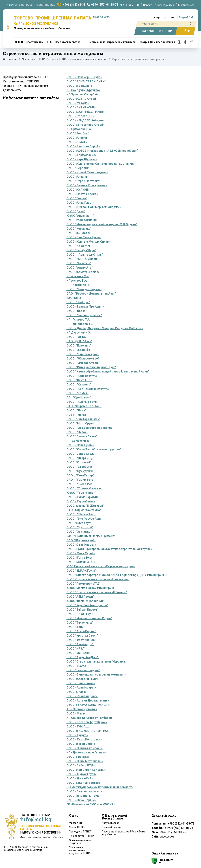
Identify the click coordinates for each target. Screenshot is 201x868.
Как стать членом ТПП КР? (21, 81)
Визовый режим (111, 827)
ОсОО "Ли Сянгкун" (80, 614)
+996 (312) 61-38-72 (76, 5)
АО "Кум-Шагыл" (79, 397)
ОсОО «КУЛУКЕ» (78, 190)
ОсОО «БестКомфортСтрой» (87, 722)
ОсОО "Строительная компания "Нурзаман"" (98, 662)
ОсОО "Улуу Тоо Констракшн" (87, 605)
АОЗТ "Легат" (77, 415)
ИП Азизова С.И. (78, 276)
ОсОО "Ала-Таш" (79, 263)
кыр (157, 17)
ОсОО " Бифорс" (78, 302)
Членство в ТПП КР (33, 59)
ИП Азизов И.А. (77, 281)
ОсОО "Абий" (75, 627)
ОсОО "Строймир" (80, 467)
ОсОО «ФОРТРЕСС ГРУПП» (85, 112)
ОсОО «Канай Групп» (81, 683)
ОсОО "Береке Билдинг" (83, 670)
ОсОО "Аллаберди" (80, 644)
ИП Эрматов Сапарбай (82, 94)
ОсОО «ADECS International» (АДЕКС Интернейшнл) (102, 151)
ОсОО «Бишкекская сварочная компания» (96, 675)
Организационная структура (80, 842)
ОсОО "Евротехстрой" (83, 354)
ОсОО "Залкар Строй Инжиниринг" (91, 588)
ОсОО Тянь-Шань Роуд (83, 796)
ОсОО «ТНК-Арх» (78, 726)
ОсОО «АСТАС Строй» (82, 99)
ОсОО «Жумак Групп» (81, 774)
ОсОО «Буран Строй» (81, 744)
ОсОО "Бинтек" (77, 198)
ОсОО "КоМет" (77, 393)
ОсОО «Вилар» (76, 692)
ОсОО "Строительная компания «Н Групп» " (97, 592)
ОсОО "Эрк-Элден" (80, 532)
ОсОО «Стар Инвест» (81, 545)
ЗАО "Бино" (74, 298)
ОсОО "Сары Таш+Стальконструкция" (94, 449)
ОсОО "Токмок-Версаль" (85, 488)
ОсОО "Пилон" (77, 432)
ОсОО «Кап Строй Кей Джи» (86, 770)
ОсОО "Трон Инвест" (81, 493)
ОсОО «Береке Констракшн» (87, 185)
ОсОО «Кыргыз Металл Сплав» (88, 242)
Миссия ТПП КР (78, 823)
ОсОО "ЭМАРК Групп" (82, 571)
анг (173, 17)
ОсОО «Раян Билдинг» (82, 696)
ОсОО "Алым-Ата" (80, 268)
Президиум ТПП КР (80, 832)
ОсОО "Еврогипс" (79, 346)
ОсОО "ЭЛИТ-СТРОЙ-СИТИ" (86, 81)
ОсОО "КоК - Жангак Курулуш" (88, 389)
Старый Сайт (187, 17)
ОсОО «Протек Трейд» (82, 194)
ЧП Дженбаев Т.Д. (80, 324)
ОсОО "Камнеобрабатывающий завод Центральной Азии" (108, 371)
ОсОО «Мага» (76, 714)
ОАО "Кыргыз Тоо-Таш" (84, 406)
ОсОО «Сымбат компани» (85, 748)
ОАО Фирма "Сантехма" (84, 510)
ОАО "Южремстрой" (81, 540)
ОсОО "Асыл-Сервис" (81, 631)
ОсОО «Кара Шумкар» (82, 159)
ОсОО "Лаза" (76, 410)
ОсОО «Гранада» (78, 757)
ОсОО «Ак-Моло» (79, 233)
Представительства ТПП (71, 42)
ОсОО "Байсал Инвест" (82, 610)
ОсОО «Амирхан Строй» (83, 146)
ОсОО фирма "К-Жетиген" (85, 506)
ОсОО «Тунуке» (77, 735)
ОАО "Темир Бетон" (81, 480)
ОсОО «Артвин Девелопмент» (88, 701)
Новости (148, 5)
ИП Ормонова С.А (79, 129)
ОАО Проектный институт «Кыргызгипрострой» (101, 566)
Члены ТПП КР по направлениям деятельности (79, 59)
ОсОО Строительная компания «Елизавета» (98, 579)
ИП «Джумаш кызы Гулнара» (87, 752)
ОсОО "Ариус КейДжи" (83, 657)
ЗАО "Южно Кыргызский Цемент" (91, 536)
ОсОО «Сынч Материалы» (85, 761)
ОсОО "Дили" (76, 211)
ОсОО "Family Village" (81, 250)
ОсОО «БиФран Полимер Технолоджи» (94, 207)
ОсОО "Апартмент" (80, 216)
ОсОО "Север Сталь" (81, 454)
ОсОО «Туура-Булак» (81, 501)
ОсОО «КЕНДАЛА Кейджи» (85, 120)
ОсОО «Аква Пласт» (80, 203)
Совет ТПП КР (77, 827)
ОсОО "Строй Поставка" (83, 181)
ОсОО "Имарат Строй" (83, 363)
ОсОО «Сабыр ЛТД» (81, 765)
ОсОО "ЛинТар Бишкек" (83, 419)
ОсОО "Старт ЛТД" (80, 458)
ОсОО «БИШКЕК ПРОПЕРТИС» (87, 731)
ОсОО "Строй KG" (79, 462)
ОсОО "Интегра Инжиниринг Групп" (91, 367)
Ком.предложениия (163, 42)
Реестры (143, 42)
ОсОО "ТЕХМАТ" (78, 666)
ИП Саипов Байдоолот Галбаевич (90, 718)
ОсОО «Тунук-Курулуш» (83, 497)
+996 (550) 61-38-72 (105, 5)
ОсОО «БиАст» (77, 142)
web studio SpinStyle (32, 850)
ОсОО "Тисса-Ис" (79, 484)
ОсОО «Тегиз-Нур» (80, 558)
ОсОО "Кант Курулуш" (82, 376)
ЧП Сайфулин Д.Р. (79, 441)
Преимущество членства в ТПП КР (27, 77)
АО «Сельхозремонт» (82, 709)
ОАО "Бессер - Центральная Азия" (91, 294)
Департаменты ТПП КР (39, 42)
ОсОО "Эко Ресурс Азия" (85, 519)
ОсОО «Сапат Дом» (80, 445)
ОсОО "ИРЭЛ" (76, 649)
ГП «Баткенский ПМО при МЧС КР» (91, 804)
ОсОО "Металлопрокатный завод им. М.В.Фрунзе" (102, 224)
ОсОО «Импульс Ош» (81, 562)
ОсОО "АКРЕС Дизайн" (83, 259)
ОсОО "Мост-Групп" (81, 423)
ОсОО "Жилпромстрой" (84, 359)
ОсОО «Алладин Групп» (83, 679)
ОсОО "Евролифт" (79, 350)
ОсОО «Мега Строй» (81, 553)
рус (165, 17)
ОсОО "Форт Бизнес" (81, 640)
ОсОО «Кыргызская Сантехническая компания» (100, 164)
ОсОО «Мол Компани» (82, 220)
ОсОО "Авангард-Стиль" (85, 255)
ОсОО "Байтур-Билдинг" (84, 289)
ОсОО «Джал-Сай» (80, 778)
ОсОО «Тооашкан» (80, 86)
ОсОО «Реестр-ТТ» (80, 116)
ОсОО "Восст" (77, 311)
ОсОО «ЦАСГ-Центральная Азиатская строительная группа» (109, 549)
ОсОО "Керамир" (79, 384)
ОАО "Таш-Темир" (80, 475)
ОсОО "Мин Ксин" (79, 653)
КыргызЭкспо (186, 5)
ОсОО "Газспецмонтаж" (84, 315)
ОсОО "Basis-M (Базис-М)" (86, 601)
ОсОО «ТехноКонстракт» (84, 739)
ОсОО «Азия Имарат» (81, 688)
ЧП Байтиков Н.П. (79, 285)
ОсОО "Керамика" (79, 229)
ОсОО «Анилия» (77, 138)
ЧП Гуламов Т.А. (78, 320)
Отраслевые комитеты (122, 42)
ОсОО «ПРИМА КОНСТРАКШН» (88, 705)
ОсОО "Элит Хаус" (79, 523)
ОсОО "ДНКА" (77, 337)
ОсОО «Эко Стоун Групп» (84, 237)
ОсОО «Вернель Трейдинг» (85, 307)
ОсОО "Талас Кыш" (80, 623)
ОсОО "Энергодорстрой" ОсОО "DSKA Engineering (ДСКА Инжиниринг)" (117, 575)
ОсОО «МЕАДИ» (78, 103)
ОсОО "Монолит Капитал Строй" (89, 618)
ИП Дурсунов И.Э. (79, 333)
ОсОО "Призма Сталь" (82, 436)
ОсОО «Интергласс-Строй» (85, 125)
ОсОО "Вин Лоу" (78, 133)
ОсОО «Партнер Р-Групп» (84, 77)
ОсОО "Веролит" (78, 168)
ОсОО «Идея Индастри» (83, 783)
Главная (10, 59)
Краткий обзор (111, 823)
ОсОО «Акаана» (77, 177)
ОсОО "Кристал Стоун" (82, 636)
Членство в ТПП (129, 5)
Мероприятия (166, 5)
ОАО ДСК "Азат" (79, 341)
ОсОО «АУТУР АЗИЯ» (81, 107)
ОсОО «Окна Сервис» (81, 800)
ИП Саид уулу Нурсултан (83, 90)
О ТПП (19, 42)
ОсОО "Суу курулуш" (81, 471)
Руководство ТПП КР (81, 836)
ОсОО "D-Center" (79, 246)
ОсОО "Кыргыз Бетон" (83, 402)
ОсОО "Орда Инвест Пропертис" (90, 428)
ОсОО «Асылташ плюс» (83, 272)
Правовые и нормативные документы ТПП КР (80, 850)
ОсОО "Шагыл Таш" (81, 514)
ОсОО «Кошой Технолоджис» (87, 172)
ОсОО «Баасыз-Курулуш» (84, 791)
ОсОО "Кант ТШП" (79, 380)
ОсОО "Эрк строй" (80, 527)
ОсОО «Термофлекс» (81, 155)
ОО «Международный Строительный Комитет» (100, 787)
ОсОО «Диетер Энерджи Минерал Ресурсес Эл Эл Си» (105, 328)
